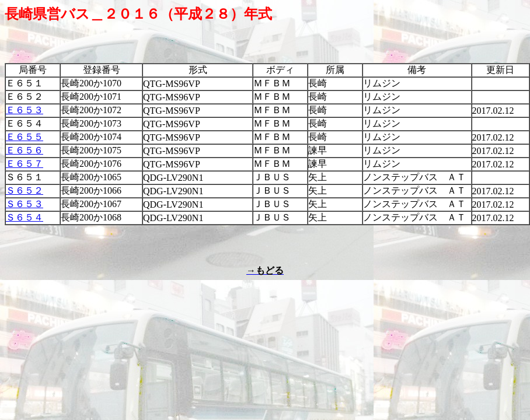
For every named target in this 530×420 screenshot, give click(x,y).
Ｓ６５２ (25, 190)
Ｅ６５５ (25, 137)
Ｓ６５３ (25, 204)
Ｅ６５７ (25, 164)
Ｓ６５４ (25, 217)
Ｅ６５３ (25, 110)
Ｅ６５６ (25, 150)
